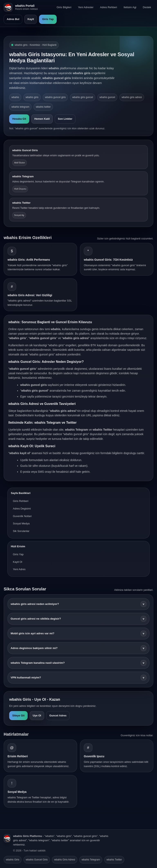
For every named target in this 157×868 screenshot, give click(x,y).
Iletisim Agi (130, 7)
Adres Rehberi (108, 7)
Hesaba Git (19, 119)
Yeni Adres (19, 569)
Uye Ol (37, 716)
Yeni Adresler (86, 7)
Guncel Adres (58, 716)
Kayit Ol (18, 562)
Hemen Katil (42, 119)
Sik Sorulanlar (21, 531)
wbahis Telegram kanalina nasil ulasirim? (78, 663)
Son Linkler (65, 119)
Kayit (31, 19)
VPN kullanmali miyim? (78, 678)
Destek (147, 7)
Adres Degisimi (22, 509)
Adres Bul (13, 19)
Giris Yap (48, 19)
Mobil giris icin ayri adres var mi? (78, 633)
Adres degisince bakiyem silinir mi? (78, 648)
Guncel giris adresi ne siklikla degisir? (78, 619)
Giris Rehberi (21, 501)
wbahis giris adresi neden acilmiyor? (78, 604)
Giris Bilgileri (64, 7)
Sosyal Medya (21, 523)
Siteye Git (18, 716)
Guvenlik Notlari (22, 516)
